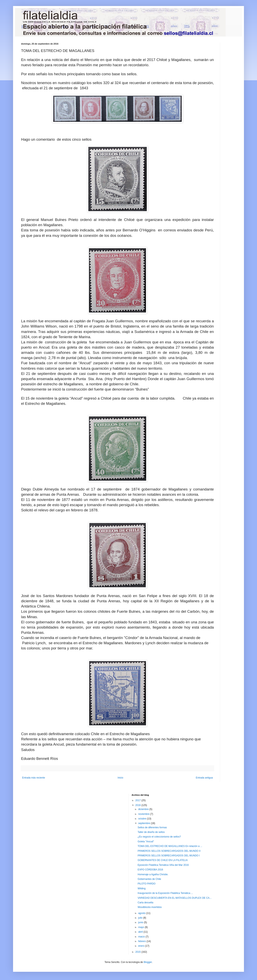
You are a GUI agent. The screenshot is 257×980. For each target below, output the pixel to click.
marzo (142, 937)
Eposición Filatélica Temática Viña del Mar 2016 (163, 865)
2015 (138, 952)
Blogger (148, 962)
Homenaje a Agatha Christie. (153, 874)
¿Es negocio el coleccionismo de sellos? (159, 837)
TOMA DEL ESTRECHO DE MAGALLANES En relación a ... (170, 846)
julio (141, 918)
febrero (142, 941)
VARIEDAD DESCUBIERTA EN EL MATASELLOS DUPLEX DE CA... (174, 898)
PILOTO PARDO (146, 884)
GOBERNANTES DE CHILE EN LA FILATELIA (163, 860)
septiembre (144, 823)
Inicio (120, 778)
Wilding (141, 888)
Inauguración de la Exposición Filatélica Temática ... (165, 893)
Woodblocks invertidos (150, 907)
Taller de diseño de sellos (151, 832)
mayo (141, 927)
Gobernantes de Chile (149, 879)
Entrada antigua (204, 778)
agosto (142, 913)
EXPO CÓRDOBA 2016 (150, 870)
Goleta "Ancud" (146, 842)
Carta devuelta (145, 903)
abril (141, 932)
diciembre (144, 809)
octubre (142, 819)
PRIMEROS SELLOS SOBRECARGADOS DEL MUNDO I (169, 856)
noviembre (144, 814)
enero (142, 946)
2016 (138, 805)
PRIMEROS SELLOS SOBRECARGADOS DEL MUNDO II (169, 851)
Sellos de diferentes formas (152, 827)
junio (141, 922)
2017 (138, 800)
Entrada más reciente (34, 778)
